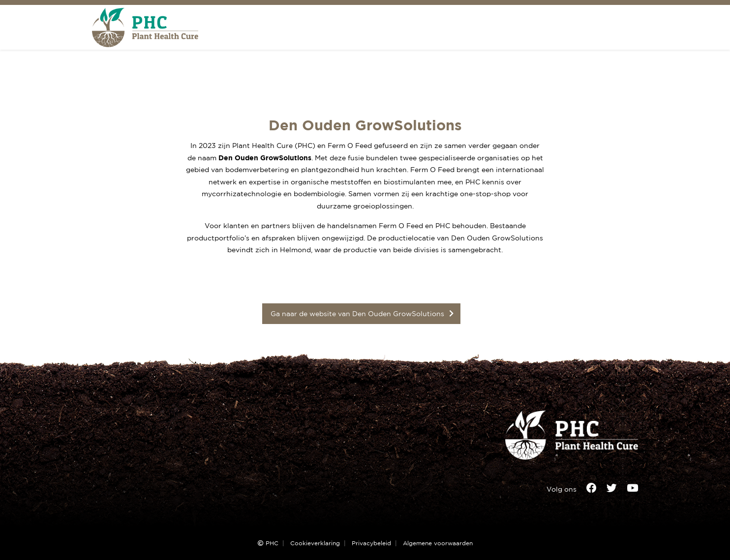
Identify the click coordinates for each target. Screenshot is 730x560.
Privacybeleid (371, 543)
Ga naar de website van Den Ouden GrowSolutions (357, 313)
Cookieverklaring (315, 543)
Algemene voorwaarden (438, 543)
